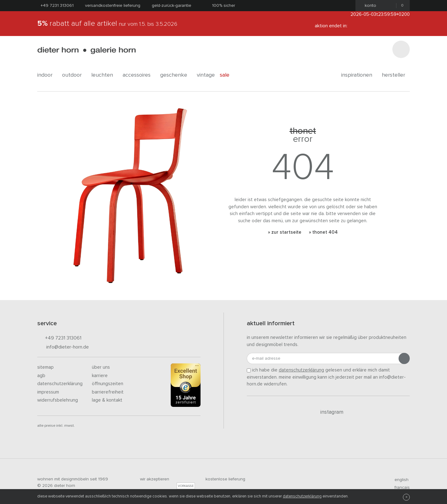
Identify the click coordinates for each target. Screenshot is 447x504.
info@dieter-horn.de (63, 347)
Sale (228, 75)
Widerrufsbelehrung (58, 400)
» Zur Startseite (285, 232)
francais (400, 488)
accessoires (139, 75)
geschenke (176, 75)
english (399, 480)
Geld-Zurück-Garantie (172, 6)
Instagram (328, 412)
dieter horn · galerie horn (86, 50)
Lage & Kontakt (107, 400)
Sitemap (45, 367)
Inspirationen (359, 75)
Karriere (100, 376)
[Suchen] (401, 49)
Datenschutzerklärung (60, 384)
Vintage (206, 75)
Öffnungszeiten (108, 384)
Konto (369, 6)
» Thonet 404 (323, 232)
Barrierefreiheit (108, 392)
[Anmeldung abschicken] (404, 358)
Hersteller (396, 75)
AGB (41, 376)
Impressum (48, 392)
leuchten (104, 75)
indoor (47, 75)
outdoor (74, 75)
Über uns (101, 367)
